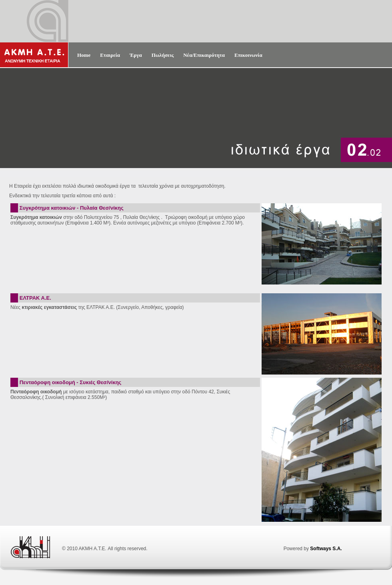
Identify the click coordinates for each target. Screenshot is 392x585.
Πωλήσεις (163, 55)
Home (84, 55)
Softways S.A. (326, 549)
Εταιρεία (110, 55)
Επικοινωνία (248, 55)
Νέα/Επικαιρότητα (204, 55)
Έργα (136, 55)
